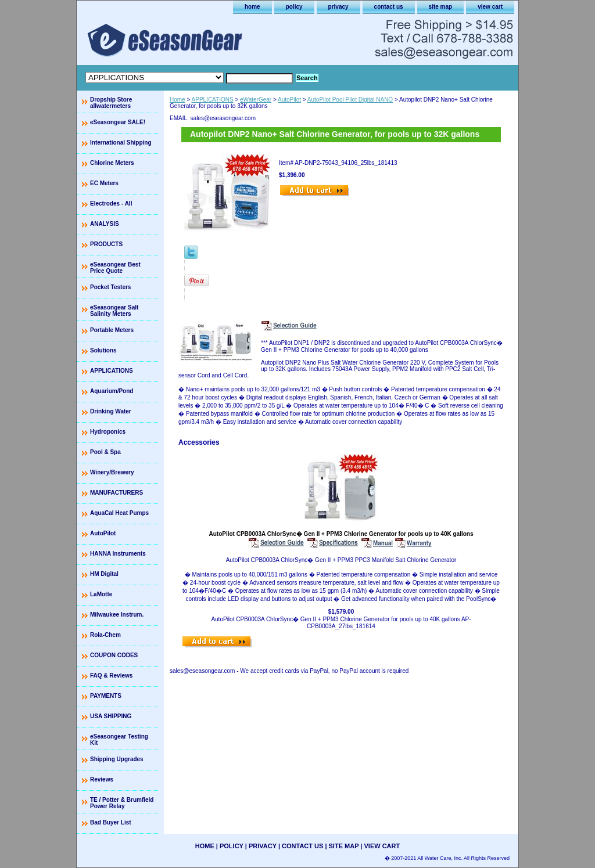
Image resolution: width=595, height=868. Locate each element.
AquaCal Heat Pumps (119, 513)
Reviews (102, 779)
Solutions (103, 350)
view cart (490, 7)
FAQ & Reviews (111, 676)
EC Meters (104, 183)
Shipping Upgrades (117, 759)
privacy (338, 7)
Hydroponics (108, 432)
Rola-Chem (105, 635)
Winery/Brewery (112, 472)
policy (294, 7)
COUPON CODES (114, 655)
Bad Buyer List (111, 822)
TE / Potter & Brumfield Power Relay (122, 803)
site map (441, 7)
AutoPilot (289, 100)
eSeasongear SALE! (118, 122)
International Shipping (121, 143)
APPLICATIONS (213, 100)
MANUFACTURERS (117, 493)
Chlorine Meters (112, 163)
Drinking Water (111, 411)
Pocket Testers (110, 287)
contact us (389, 7)
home (252, 7)
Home (178, 100)
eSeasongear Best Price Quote (115, 268)
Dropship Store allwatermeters (111, 103)
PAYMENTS (106, 696)
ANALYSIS (105, 224)
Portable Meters (112, 330)
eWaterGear (256, 100)
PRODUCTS (106, 244)
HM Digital (104, 574)
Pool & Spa (105, 452)
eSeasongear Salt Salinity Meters (114, 311)
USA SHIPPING (111, 716)
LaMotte (101, 594)
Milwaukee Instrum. (117, 615)
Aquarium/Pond (112, 391)
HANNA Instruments (118, 554)
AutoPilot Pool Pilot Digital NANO (350, 100)
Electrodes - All (111, 204)
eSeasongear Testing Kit (119, 740)
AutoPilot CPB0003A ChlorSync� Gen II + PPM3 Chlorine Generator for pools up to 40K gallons (341, 534)
